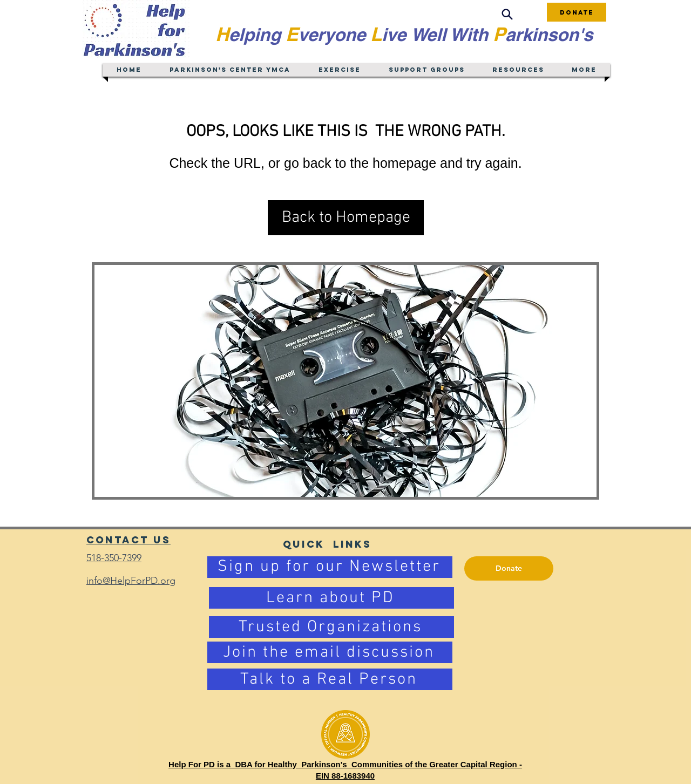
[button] (346, 218)
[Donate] (577, 12)
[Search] (507, 14)
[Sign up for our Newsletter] (330, 567)
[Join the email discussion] (330, 652)
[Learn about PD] (331, 598)
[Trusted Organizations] (331, 627)
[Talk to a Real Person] (330, 679)
